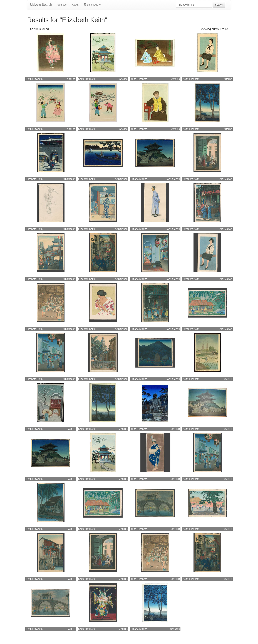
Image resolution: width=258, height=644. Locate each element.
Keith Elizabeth (34, 79)
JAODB (228, 379)
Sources (62, 5)
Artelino (71, 79)
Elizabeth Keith (34, 179)
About (75, 5)
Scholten (175, 629)
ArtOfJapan (69, 179)
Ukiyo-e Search (41, 5)
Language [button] (92, 5)
